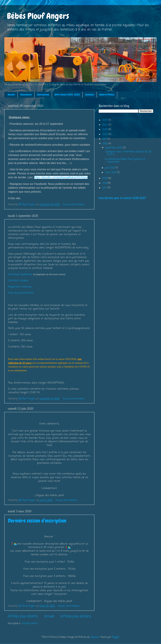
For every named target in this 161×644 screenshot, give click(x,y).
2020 (105, 144)
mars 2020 (111, 173)
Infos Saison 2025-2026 (67, 95)
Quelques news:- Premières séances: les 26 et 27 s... (128, 153)
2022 (105, 134)
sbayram (95, 637)
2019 (105, 178)
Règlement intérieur (20, 287)
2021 (105, 139)
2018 (105, 183)
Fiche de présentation (21, 293)
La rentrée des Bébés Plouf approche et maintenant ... (125, 161)
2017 (105, 188)
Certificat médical (18, 281)
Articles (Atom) (30, 624)
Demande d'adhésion (20, 274)
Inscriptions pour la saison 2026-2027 (122, 198)
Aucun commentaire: (74, 205)
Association (26, 95)
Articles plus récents (23, 616)
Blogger (115, 637)
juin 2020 (110, 168)
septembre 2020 (114, 148)
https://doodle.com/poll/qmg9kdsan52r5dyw (61, 177)
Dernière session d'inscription (37, 521)
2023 (105, 130)
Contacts (90, 95)
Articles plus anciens (76, 616)
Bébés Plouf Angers (38, 16)
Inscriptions (43, 95)
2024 (105, 125)
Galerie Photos (107, 95)
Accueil (11, 95)
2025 (105, 120)
